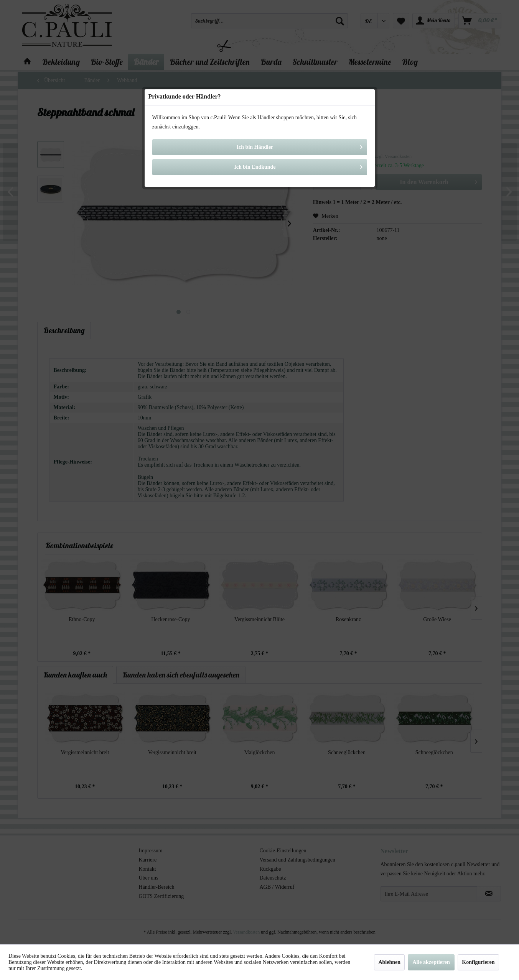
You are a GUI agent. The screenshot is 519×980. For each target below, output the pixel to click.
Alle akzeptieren (431, 962)
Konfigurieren (478, 962)
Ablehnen (389, 962)
